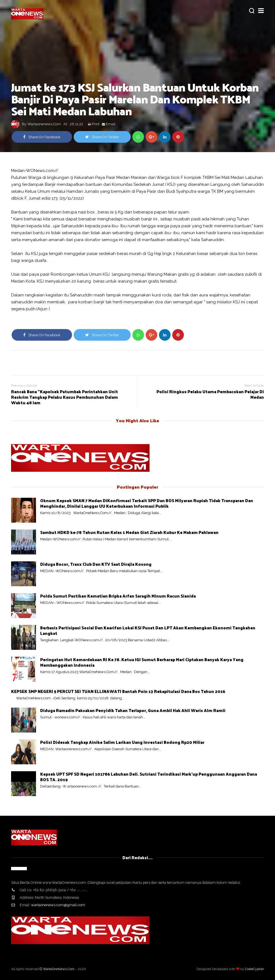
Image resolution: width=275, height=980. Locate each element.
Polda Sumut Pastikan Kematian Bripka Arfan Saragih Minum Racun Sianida (118, 596)
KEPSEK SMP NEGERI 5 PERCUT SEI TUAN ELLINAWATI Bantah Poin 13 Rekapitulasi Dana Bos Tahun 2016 (118, 691)
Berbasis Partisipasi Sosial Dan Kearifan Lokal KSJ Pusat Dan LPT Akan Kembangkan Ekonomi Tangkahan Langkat (148, 630)
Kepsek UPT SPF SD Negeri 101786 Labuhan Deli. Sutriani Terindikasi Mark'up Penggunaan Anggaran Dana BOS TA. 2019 (149, 777)
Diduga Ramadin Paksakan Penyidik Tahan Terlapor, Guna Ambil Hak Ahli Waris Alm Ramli (133, 710)
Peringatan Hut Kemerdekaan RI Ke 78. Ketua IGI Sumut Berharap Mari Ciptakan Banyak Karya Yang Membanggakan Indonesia (142, 662)
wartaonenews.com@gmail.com (58, 905)
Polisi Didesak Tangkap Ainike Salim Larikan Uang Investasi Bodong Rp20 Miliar (122, 742)
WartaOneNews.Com (59, 969)
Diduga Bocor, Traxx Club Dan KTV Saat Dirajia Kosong (96, 564)
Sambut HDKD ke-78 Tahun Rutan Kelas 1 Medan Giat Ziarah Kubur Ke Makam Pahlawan (129, 532)
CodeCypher (255, 969)
